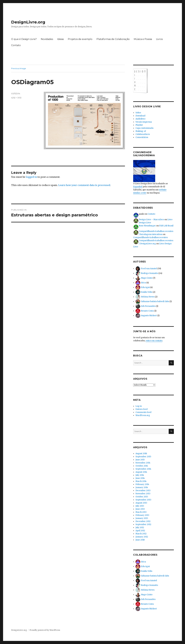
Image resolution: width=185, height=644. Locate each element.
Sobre (138, 113)
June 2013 (140, 509)
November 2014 (143, 463)
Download (140, 116)
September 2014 (143, 469)
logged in (31, 177)
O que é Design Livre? (24, 39)
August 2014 (141, 472)
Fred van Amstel (149, 269)
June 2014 (140, 478)
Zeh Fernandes (148, 306)
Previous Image (19, 68)
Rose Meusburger (147, 226)
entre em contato (154, 341)
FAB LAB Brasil (166, 226)
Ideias (60, 39)
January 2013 (142, 518)
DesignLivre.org (28, 22)
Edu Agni (145, 287)
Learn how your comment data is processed (84, 185)
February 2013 (142, 515)
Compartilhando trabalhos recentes (150, 237)
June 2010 (140, 540)
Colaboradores (143, 134)
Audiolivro (140, 119)
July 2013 (140, 506)
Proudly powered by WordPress (45, 630)
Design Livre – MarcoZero (151, 220)
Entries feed (142, 409)
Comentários (142, 137)
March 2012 (141, 534)
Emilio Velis (147, 292)
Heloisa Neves (148, 297)
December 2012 (143, 521)
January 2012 (142, 537)
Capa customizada (144, 128)
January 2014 (142, 487)
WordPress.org (143, 415)
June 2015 (140, 460)
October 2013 (142, 497)
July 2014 (140, 475)
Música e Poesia (143, 39)
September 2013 (143, 500)
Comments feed (143, 412)
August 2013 (141, 503)
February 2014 (142, 484)
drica (143, 283)
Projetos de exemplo (80, 39)
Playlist (139, 125)
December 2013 (143, 491)
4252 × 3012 (16, 98)
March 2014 (141, 481)
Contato (16, 45)
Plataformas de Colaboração (113, 39)
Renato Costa (147, 311)
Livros (159, 39)
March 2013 (141, 512)
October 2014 (142, 466)
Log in (139, 406)
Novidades (47, 39)
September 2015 (143, 457)
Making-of (141, 131)
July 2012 (140, 528)
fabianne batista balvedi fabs (155, 301)
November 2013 (143, 494)
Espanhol (138, 187)
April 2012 (140, 531)
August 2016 (141, 454)
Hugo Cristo (147, 278)
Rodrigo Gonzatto (149, 273)
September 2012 (143, 524)
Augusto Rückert (149, 316)
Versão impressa (144, 122)
